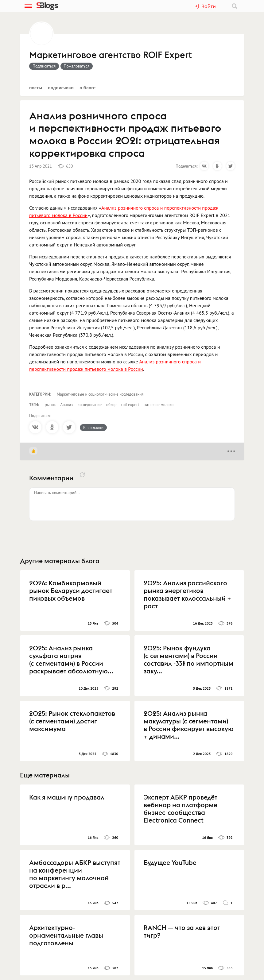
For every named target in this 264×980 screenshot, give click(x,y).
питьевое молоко (159, 405)
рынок (50, 405)
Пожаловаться (77, 66)
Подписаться (44, 66)
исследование (89, 405)
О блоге (87, 87)
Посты (36, 87)
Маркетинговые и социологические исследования (100, 394)
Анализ (67, 405)
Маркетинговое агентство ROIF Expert (111, 55)
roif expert (130, 405)
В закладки (93, 428)
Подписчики (61, 87)
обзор (111, 405)
